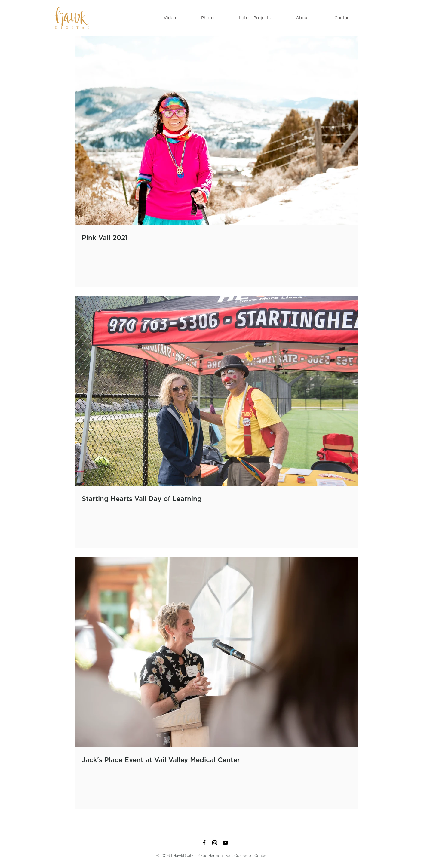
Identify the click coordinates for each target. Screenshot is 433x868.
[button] (170, 18)
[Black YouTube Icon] (225, 843)
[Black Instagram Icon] (215, 843)
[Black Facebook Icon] (204, 843)
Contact (262, 856)
